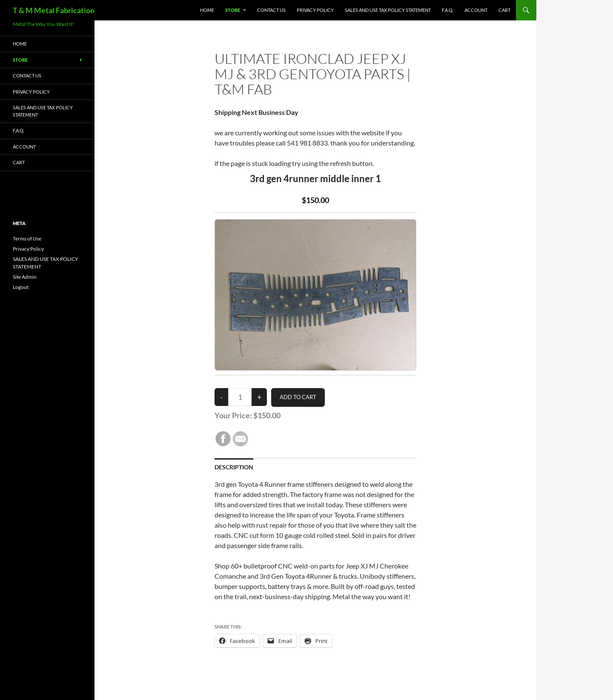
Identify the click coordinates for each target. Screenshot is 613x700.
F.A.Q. (448, 10)
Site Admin (25, 277)
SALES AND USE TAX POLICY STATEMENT (388, 10)
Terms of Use (27, 239)
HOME (207, 10)
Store (233, 10)
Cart (504, 10)
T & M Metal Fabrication (54, 10)
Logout (21, 287)
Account (476, 10)
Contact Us (271, 10)
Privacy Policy (315, 10)
